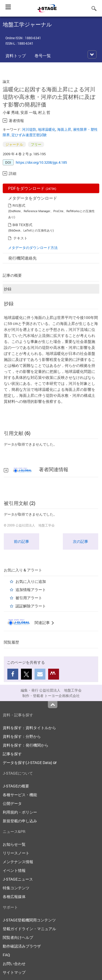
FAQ (6, 955)
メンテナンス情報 (18, 862)
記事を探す (12, 754)
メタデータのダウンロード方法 (33, 248)
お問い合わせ (14, 964)
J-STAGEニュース (18, 879)
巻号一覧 (43, 56)
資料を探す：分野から (22, 736)
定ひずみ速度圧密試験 (29, 135)
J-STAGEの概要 (16, 786)
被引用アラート (29, 598)
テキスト (20, 238)
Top (53, 705)
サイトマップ (14, 972)
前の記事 (21, 541)
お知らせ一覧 (14, 844)
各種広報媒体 (14, 897)
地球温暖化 (47, 129)
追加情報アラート (31, 590)
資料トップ (16, 56)
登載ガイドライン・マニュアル (29, 929)
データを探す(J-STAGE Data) (30, 763)
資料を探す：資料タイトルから (29, 728)
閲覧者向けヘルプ (18, 937)
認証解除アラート (31, 606)
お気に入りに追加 (31, 581)
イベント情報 (14, 870)
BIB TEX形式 (22, 225)
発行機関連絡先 (22, 258)
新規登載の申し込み (20, 821)
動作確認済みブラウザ (22, 946)
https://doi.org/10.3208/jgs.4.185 (41, 162)
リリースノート (16, 853)
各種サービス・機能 (20, 795)
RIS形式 (19, 205)
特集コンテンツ (16, 888)
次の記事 (81, 541)
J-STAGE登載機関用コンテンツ (29, 920)
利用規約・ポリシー (20, 812)
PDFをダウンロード (32, 188)
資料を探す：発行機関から (26, 745)
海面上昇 (64, 129)
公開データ (12, 803)
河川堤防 (29, 129)
